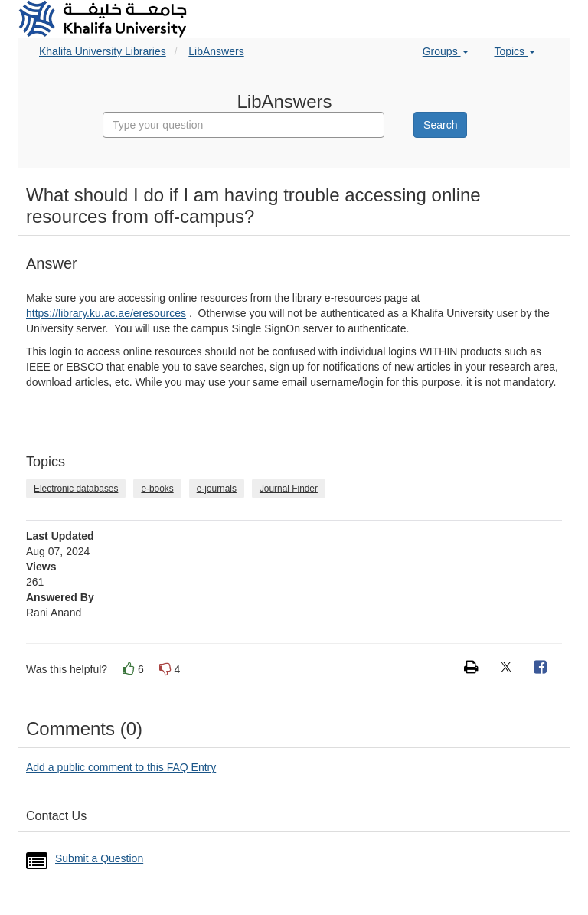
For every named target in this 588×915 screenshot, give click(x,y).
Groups (446, 51)
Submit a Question (99, 858)
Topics (514, 51)
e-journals (217, 489)
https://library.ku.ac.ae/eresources (106, 313)
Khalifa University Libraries (103, 51)
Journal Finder (289, 489)
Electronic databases (76, 489)
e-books (157, 489)
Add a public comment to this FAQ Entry (121, 767)
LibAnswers (216, 51)
